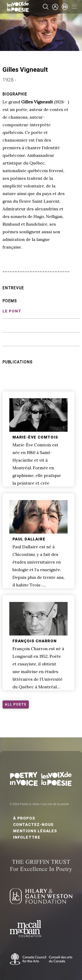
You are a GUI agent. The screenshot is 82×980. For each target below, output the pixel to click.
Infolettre (27, 837)
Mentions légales (35, 831)
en (65, 7)
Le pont (12, 311)
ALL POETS (16, 704)
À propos (24, 818)
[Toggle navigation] (75, 7)
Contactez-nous (33, 825)
